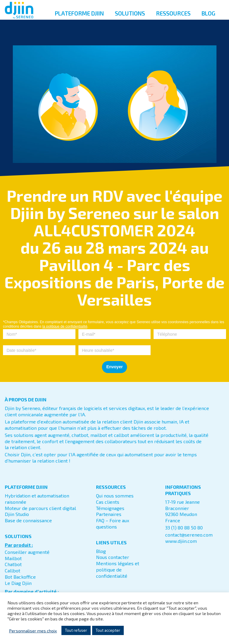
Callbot (13, 570)
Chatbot (13, 564)
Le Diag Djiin (18, 583)
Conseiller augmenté (27, 552)
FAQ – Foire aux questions (113, 523)
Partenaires (109, 514)
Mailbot (13, 558)
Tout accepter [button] (108, 630)
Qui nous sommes (115, 496)
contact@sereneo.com (189, 535)
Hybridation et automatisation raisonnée (37, 499)
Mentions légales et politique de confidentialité (118, 570)
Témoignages (110, 508)
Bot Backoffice (20, 577)
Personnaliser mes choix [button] (33, 631)
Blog (101, 551)
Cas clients (108, 502)
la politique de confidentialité (65, 326)
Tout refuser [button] (76, 630)
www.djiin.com (181, 541)
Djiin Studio (17, 514)
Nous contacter (113, 557)
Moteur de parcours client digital (40, 508)
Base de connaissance (28, 520)
